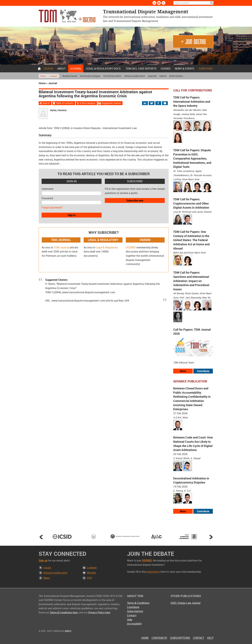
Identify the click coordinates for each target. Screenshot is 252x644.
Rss (163, 3)
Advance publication (135, 76)
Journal (76, 69)
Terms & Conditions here (64, 612)
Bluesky (159, 3)
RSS (90, 578)
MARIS (68, 631)
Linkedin (154, 3)
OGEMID (166, 69)
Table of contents (65, 103)
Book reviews (176, 76)
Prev (41, 537)
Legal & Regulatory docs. (103, 69)
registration (153, 572)
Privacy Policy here (99, 612)
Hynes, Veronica (58, 110)
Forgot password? (52, 207)
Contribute (203, 371)
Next (211, 537)
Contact (132, 615)
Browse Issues (70, 76)
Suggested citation (111, 103)
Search (163, 76)
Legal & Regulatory (107, 247)
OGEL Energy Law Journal (186, 603)
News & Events (185, 69)
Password (47, 198)
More (183, 371)
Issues (47, 568)
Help (130, 620)
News (47, 578)
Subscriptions (135, 611)
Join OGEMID (193, 42)
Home (39, 69)
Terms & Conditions (138, 603)
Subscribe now (135, 200)
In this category (87, 103)
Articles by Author (112, 76)
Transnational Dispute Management (67, 16)
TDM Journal (61, 247)
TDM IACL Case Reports (141, 69)
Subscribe (206, 69)
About (61, 69)
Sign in (48, 69)
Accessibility (134, 624)
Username (47, 189)
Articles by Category (90, 76)
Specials (152, 76)
